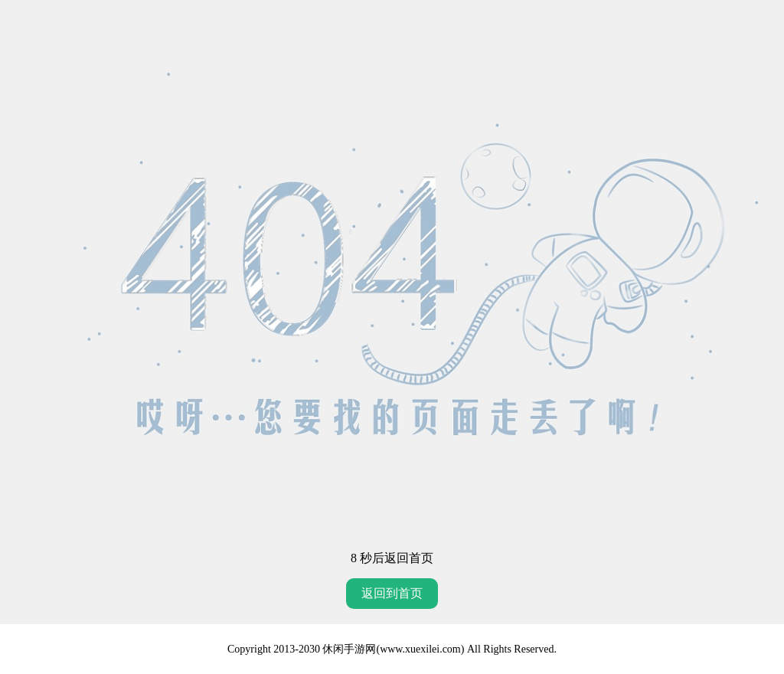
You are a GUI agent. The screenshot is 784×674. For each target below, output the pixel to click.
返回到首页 (392, 593)
